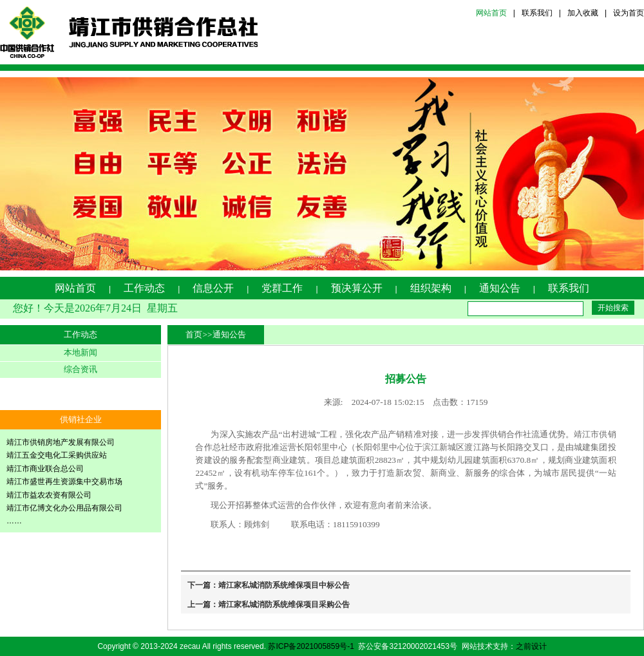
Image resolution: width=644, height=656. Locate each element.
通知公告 (500, 288)
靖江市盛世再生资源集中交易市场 (64, 482)
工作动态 (144, 288)
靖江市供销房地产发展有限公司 (61, 442)
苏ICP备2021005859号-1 (311, 646)
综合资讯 (80, 369)
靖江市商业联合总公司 (45, 469)
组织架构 (431, 288)
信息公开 (213, 288)
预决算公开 (357, 288)
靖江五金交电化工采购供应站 (57, 455)
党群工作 (282, 288)
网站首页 (491, 13)
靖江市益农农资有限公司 (49, 495)
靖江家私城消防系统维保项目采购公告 (284, 604)
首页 (194, 334)
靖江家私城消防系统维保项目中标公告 (284, 585)
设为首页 (629, 13)
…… (14, 521)
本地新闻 (80, 352)
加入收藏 (583, 13)
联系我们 (537, 13)
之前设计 (531, 646)
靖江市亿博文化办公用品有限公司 (64, 508)
